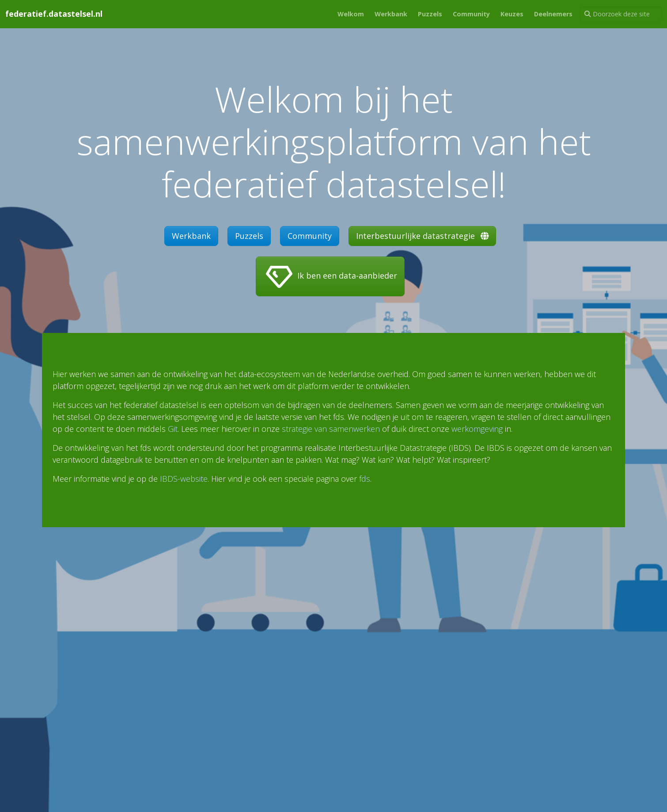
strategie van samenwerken (331, 429)
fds (365, 479)
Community (310, 236)
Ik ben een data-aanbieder (330, 276)
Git (173, 429)
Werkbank (191, 236)
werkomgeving (477, 429)
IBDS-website (184, 479)
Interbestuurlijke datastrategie (422, 236)
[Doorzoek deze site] (621, 14)
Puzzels (249, 236)
